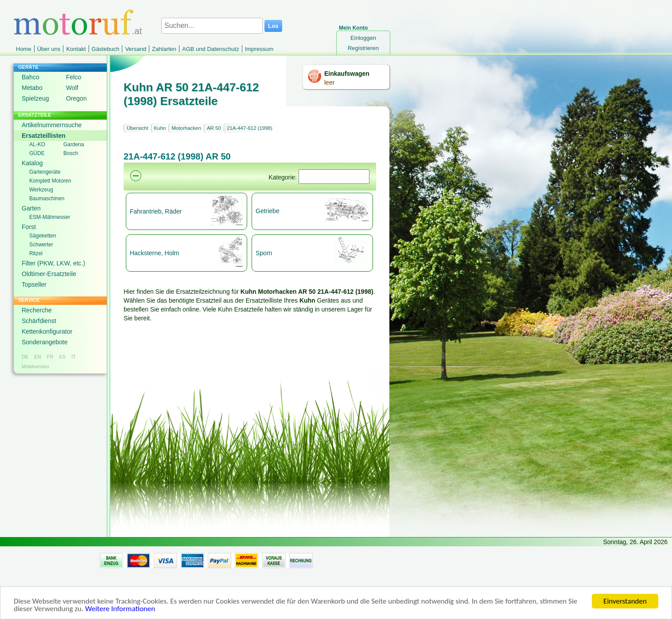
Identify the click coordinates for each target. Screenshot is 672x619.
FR (50, 357)
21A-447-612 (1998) (250, 128)
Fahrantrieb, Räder (156, 211)
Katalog (32, 163)
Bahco (31, 77)
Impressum (259, 49)
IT (74, 357)
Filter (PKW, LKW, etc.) (53, 263)
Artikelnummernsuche (52, 125)
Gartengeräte (45, 172)
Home (24, 49)
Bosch (71, 153)
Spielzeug (35, 98)
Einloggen (363, 38)
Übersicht (138, 128)
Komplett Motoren (50, 181)
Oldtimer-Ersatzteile (49, 274)
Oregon (76, 98)
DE (25, 357)
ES (62, 357)
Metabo (32, 88)
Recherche (37, 310)
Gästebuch (106, 49)
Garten (31, 208)
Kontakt (76, 49)
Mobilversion (35, 366)
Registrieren (363, 48)
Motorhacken (186, 128)
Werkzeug (41, 190)
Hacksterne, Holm (154, 253)
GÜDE (37, 153)
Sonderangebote (45, 342)
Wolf (72, 88)
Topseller (34, 284)
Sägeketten (43, 236)
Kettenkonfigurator (47, 331)
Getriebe (268, 211)
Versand (136, 49)
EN (37, 357)
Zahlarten (164, 49)
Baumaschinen (47, 199)
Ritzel (36, 253)
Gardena (74, 144)
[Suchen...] (212, 26)
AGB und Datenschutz (211, 49)
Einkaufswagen (347, 74)
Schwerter (41, 245)
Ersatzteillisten (44, 136)
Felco (74, 77)
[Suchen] (334, 177)
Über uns (49, 49)
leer (329, 82)
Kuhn (160, 128)
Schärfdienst (39, 321)
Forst (29, 227)
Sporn (264, 253)
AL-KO (37, 144)
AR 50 (214, 128)
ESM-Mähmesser (50, 217)
